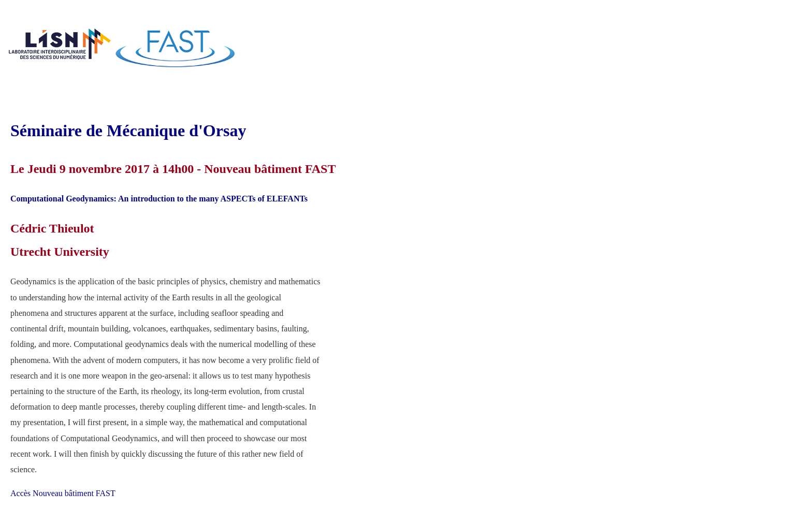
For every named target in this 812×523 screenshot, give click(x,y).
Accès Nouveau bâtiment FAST (63, 493)
